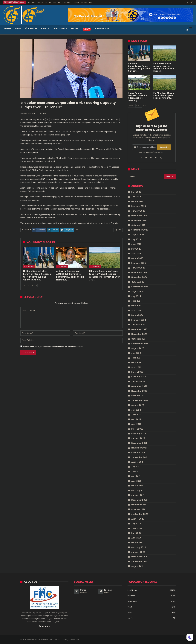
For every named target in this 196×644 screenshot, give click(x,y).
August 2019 (137, 566)
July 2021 (136, 467)
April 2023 (136, 367)
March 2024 (137, 315)
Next (34, 285)
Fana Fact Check (37, 29)
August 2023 (138, 348)
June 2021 (136, 471)
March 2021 (137, 486)
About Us (32, 2)
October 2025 (138, 225)
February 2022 (139, 434)
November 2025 (139, 220)
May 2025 (136, 249)
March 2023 (137, 372)
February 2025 (139, 263)
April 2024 (136, 310)
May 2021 (136, 476)
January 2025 (138, 268)
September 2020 (140, 514)
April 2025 (136, 254)
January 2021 (138, 495)
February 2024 (139, 320)
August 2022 (138, 405)
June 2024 (137, 301)
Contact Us (42, 2)
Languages (102, 29)
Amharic (53, 2)
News (18, 29)
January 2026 (138, 211)
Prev (27, 285)
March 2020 (137, 543)
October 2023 (138, 339)
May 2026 (136, 192)
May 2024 (136, 306)
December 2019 (139, 557)
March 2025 (137, 258)
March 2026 (137, 201)
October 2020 (138, 509)
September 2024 (140, 287)
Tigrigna (76, 2)
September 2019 (139, 561)
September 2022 (140, 400)
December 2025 (139, 216)
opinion (131, 618)
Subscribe (164, 147)
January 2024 (138, 325)
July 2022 (136, 410)
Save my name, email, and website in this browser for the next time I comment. (53, 347)
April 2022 (136, 424)
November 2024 (139, 277)
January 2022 (138, 438)
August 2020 (138, 519)
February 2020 (139, 547)
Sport (75, 29)
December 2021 (139, 443)
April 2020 (136, 538)
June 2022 (136, 415)
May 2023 (136, 362)
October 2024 (138, 282)
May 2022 (136, 419)
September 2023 (140, 344)
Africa (130, 612)
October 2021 (138, 453)
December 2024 (139, 272)
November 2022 (139, 391)
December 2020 (139, 500)
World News (132, 601)
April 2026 (136, 197)
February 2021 (138, 490)
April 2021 (136, 481)
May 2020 (136, 533)
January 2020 (138, 552)
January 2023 (138, 381)
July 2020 (136, 524)
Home (8, 29)
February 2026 (139, 206)
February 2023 (139, 377)
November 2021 (139, 448)
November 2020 (139, 505)
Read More (45, 626)
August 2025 (138, 235)
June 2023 (136, 358)
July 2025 (136, 239)
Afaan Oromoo (64, 2)
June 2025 (136, 244)
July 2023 (136, 353)
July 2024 (136, 296)
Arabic (84, 2)
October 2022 (138, 396)
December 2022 (139, 386)
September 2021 (139, 457)
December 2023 (139, 329)
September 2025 (140, 230)
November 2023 (139, 334)
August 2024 (138, 292)
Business (60, 29)
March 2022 (137, 429)
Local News (29, 267)
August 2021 (137, 462)
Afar (90, 2)
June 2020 (137, 528)
